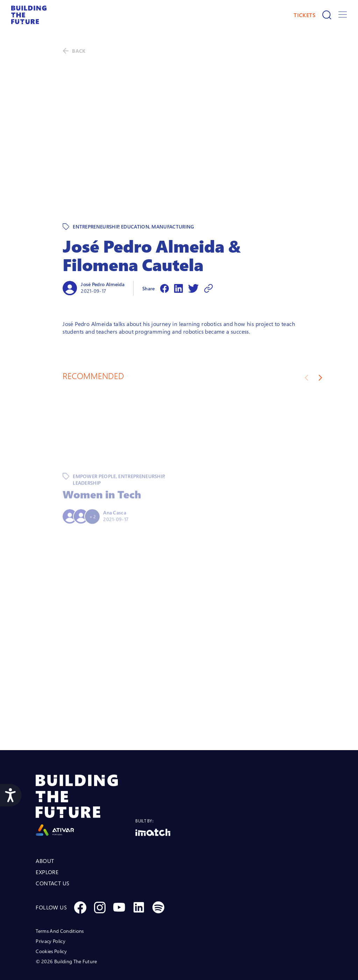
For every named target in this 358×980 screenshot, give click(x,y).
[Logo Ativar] (85, 775)
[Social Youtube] (119, 877)
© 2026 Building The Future (66, 931)
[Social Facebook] (80, 877)
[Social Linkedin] (139, 877)
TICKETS (305, 15)
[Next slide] (320, 348)
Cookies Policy (51, 921)
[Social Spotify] (158, 877)
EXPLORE (47, 842)
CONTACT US (52, 853)
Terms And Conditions (60, 901)
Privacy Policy (50, 911)
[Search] (327, 15)
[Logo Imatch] (153, 802)
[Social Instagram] (100, 877)
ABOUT (45, 831)
